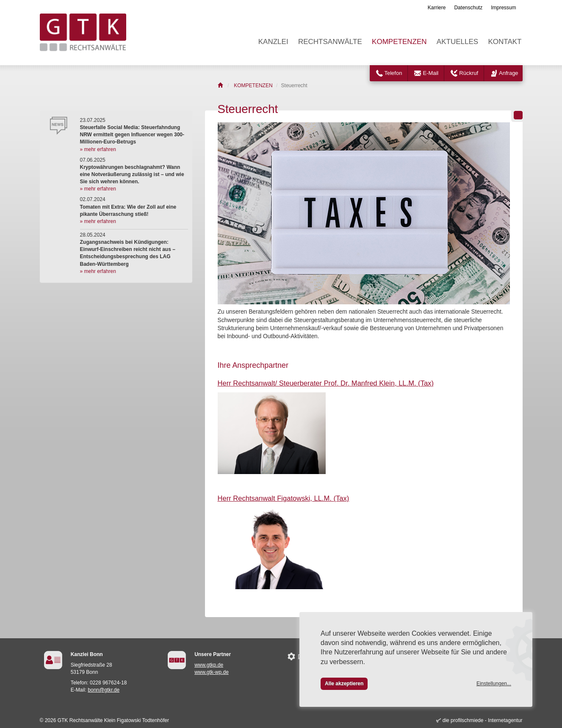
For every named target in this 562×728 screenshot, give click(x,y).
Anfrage (509, 73)
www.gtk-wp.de (212, 672)
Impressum (503, 8)
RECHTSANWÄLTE (330, 42)
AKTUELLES (457, 42)
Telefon (393, 73)
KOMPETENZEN (399, 42)
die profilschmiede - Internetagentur (483, 720)
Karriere (437, 8)
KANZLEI (273, 42)
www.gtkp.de (209, 665)
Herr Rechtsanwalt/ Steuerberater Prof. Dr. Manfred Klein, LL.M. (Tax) (326, 383)
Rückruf (469, 73)
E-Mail (430, 73)
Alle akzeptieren (344, 684)
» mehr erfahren (98, 149)
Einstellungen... (494, 684)
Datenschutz (468, 8)
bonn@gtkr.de (104, 690)
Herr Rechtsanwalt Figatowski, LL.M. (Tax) (284, 498)
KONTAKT (505, 42)
